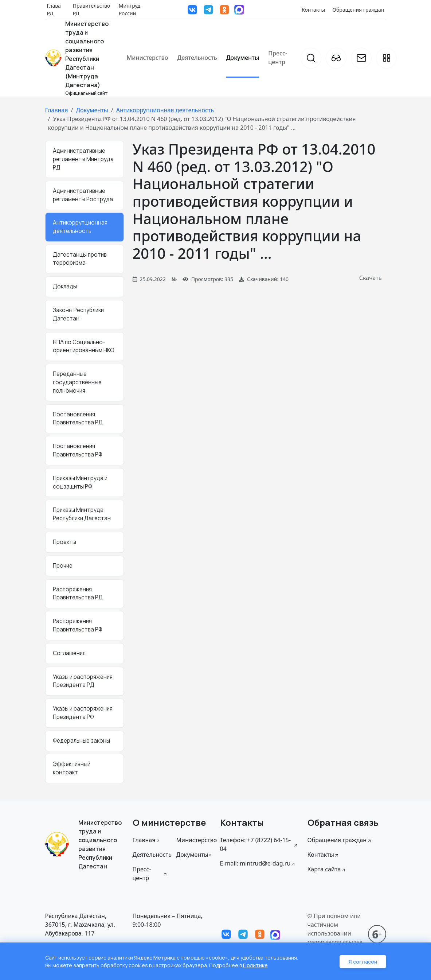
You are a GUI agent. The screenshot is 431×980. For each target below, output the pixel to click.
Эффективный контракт (72, 768)
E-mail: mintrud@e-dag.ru (258, 863)
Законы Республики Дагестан (78, 314)
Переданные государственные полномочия (77, 382)
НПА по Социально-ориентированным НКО (84, 346)
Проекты (64, 542)
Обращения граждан (358, 10)
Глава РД (54, 9)
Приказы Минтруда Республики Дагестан (82, 514)
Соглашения (69, 653)
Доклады (65, 286)
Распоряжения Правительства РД (78, 594)
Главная (57, 110)
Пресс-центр (278, 58)
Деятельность (197, 58)
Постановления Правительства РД (78, 419)
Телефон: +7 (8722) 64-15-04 (259, 844)
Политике (255, 965)
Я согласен (363, 962)
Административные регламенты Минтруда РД (83, 159)
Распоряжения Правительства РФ (78, 625)
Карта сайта (327, 869)
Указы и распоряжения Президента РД (83, 681)
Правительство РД (92, 9)
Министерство (148, 58)
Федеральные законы (81, 741)
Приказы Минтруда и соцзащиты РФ (80, 482)
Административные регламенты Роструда (83, 195)
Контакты (313, 10)
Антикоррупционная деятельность (165, 110)
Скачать (371, 278)
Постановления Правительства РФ (78, 450)
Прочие (63, 566)
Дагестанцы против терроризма (80, 259)
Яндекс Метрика (155, 958)
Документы (243, 58)
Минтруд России (130, 9)
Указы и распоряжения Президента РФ (83, 713)
